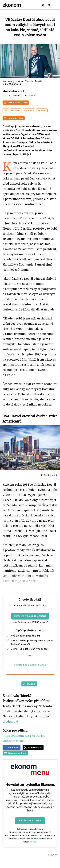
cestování (16, 110)
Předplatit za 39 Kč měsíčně (30, 616)
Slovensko (29, 110)
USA (6, 110)
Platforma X (35, 747)
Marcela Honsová (13, 91)
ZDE (35, 842)
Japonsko (42, 110)
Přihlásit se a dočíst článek (30, 665)
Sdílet (31, 684)
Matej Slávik (15, 84)
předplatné (10, 721)
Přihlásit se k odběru (30, 821)
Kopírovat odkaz (17, 753)
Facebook (13, 747)
